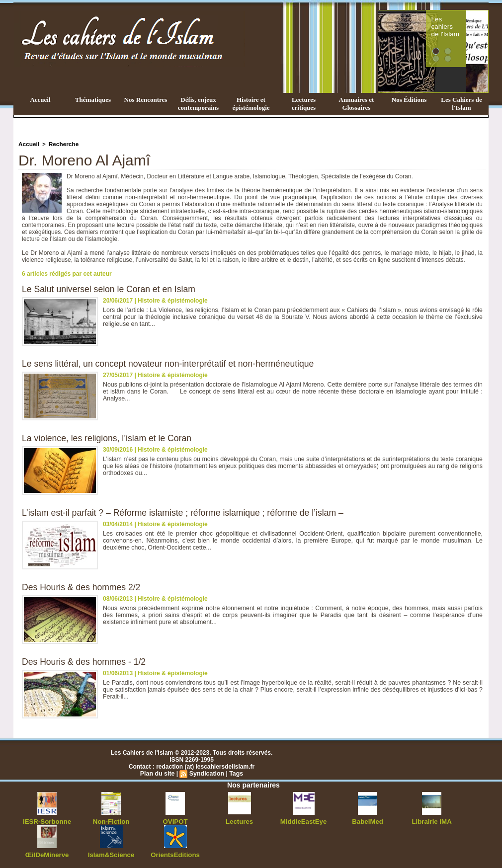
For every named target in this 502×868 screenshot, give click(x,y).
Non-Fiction (111, 820)
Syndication (206, 773)
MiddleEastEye (303, 820)
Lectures (240, 820)
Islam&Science (111, 853)
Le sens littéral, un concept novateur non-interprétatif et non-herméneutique (171, 363)
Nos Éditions (409, 100)
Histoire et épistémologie (251, 104)
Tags (235, 773)
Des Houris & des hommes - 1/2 (85, 661)
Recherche (61, 144)
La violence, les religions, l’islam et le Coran (109, 437)
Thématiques (93, 100)
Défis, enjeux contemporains (198, 104)
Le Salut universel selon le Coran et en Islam (111, 288)
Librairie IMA (432, 820)
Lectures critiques (304, 104)
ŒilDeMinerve (47, 853)
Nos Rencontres (146, 100)
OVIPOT (175, 820)
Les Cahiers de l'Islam (461, 104)
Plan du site (158, 773)
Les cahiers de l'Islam (464, 21)
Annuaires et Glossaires (357, 104)
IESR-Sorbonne (47, 820)
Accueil (40, 100)
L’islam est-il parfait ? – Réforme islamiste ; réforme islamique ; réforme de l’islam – (186, 512)
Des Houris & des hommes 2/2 (83, 586)
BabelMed (368, 820)
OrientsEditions (175, 853)
